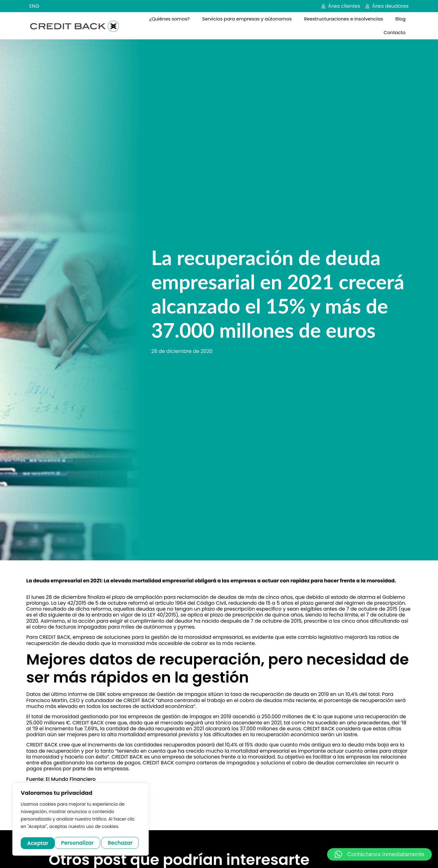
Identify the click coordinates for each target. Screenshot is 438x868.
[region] (81, 820)
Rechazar (87, 843)
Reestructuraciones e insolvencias (343, 19)
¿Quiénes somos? (169, 19)
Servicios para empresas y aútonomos (247, 19)
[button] (379, 854)
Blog (401, 19)
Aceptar (124, 843)
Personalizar (43, 843)
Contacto (395, 32)
